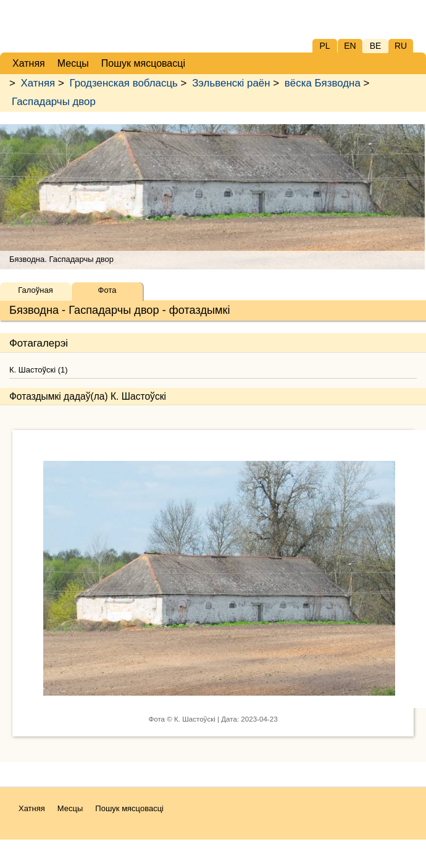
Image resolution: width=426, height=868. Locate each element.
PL (324, 46)
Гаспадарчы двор (54, 102)
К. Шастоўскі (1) (39, 370)
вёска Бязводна (323, 83)
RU (401, 46)
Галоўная (35, 290)
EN (350, 46)
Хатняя (38, 83)
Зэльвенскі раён (231, 83)
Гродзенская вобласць (123, 83)
